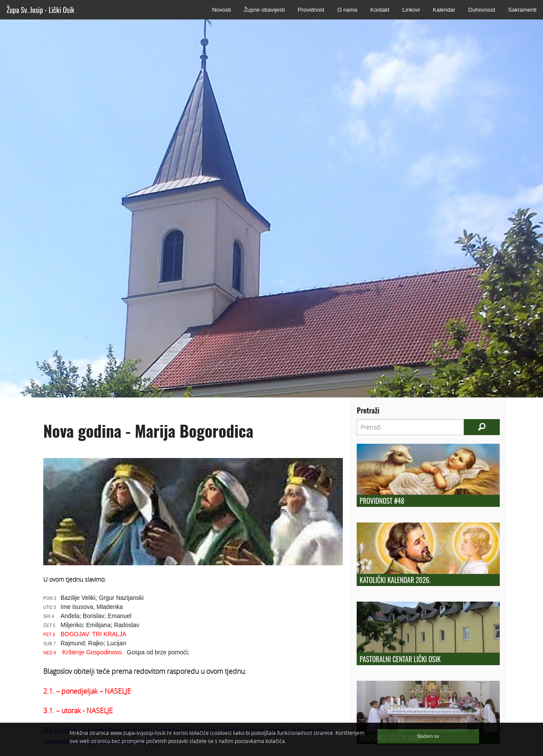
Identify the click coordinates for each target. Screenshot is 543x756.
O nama (347, 10)
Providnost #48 (382, 501)
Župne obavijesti (264, 10)
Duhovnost (482, 10)
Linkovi (411, 10)
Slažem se (428, 736)
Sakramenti (522, 10)
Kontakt (380, 10)
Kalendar (444, 10)
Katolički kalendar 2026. (395, 580)
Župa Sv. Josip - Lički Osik (40, 10)
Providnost (311, 10)
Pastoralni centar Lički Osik (400, 659)
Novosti (222, 10)
